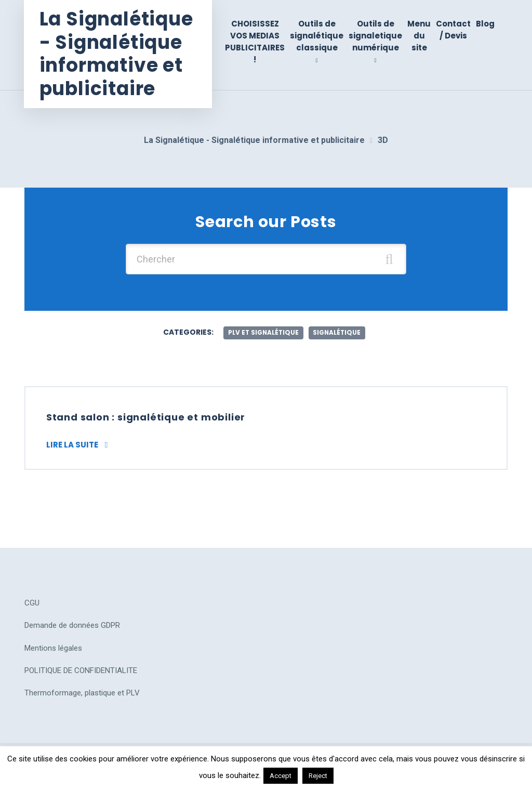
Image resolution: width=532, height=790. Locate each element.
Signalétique (338, 330)
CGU (32, 602)
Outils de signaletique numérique (375, 36)
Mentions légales (53, 647)
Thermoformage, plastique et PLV (82, 692)
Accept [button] (281, 776)
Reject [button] (318, 776)
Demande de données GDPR (72, 624)
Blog (485, 24)
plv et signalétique (263, 330)
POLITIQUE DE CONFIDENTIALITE (81, 669)
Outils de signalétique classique (317, 36)
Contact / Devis (453, 30)
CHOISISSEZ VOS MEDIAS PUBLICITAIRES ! (255, 42)
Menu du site (419, 36)
